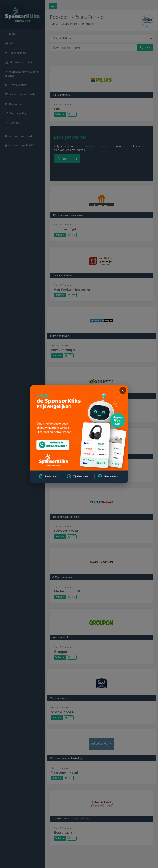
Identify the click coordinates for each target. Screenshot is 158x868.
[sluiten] (123, 390)
